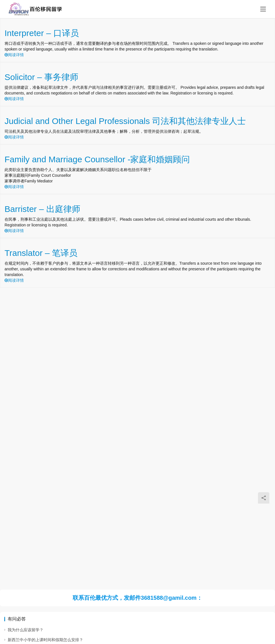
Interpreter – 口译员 (42, 33)
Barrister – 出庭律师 (42, 209)
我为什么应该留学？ (26, 630)
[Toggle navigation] (263, 9)
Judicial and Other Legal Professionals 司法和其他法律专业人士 (125, 121)
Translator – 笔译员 (41, 253)
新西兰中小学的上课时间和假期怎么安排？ (45, 640)
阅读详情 (14, 55)
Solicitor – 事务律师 (41, 77)
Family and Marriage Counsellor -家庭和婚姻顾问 (97, 159)
